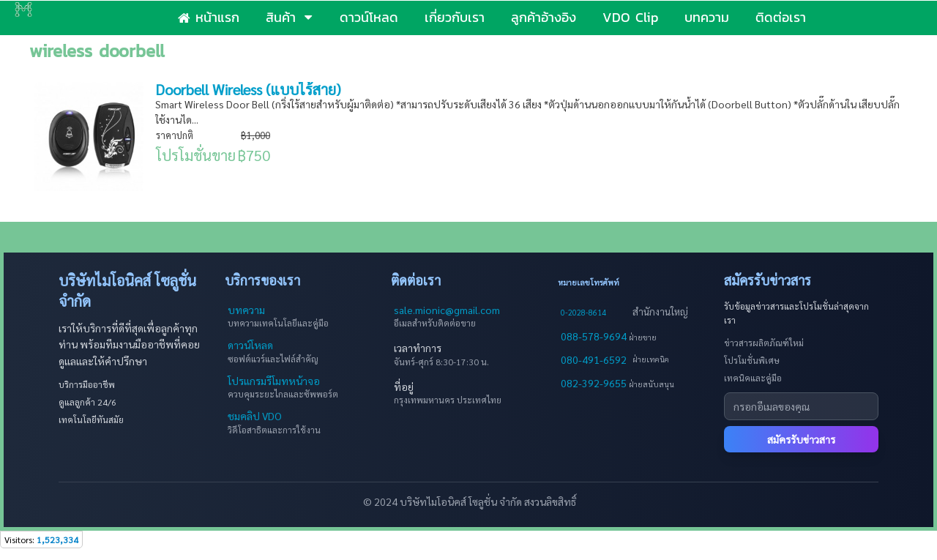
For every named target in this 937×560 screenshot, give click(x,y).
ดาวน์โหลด (250, 345)
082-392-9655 (595, 383)
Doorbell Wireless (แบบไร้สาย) (248, 89)
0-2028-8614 (583, 312)
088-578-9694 (595, 336)
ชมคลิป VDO (255, 416)
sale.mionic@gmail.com (447, 310)
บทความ (246, 310)
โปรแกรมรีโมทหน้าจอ (274, 381)
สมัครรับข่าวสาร (801, 439)
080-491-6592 (594, 359)
